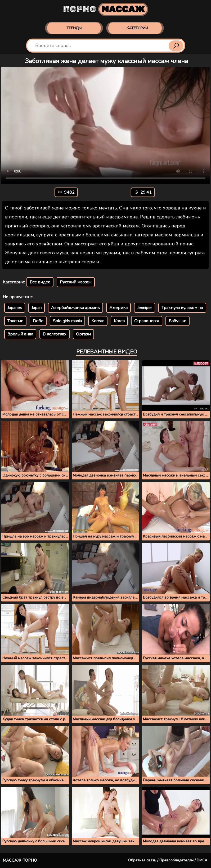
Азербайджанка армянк (75, 308)
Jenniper (145, 308)
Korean (98, 321)
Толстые (15, 321)
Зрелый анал (20, 334)
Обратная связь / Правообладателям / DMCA (168, 860)
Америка (118, 308)
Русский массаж (76, 282)
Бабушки (178, 321)
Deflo (38, 321)
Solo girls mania (67, 321)
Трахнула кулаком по (182, 308)
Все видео (40, 282)
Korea (119, 321)
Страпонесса (147, 321)
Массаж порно (20, 860)
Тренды (74, 28)
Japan (37, 308)
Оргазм (83, 334)
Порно (106, 9)
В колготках (55, 334)
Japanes (15, 308)
